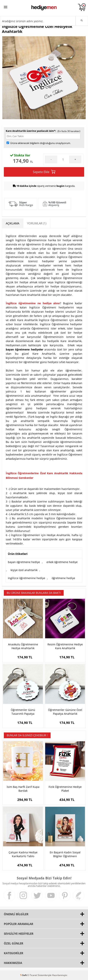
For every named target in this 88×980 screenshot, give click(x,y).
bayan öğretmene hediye (24, 562)
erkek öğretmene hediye (62, 562)
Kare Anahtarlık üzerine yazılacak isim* (31, 131)
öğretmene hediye (63, 578)
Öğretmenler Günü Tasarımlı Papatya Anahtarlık (23, 712)
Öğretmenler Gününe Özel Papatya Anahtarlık (65, 712)
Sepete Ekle (44, 172)
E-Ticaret (32, 975)
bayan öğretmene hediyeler (24, 349)
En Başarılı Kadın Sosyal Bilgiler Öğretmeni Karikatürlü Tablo (65, 854)
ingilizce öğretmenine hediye (27, 578)
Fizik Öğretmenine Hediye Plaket (65, 789)
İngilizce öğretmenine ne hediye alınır (33, 303)
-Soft (24, 975)
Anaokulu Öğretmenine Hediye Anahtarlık (23, 646)
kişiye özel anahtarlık (24, 570)
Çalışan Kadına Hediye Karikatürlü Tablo (23, 854)
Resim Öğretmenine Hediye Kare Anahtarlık (65, 646)
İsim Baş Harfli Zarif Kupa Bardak (23, 789)
